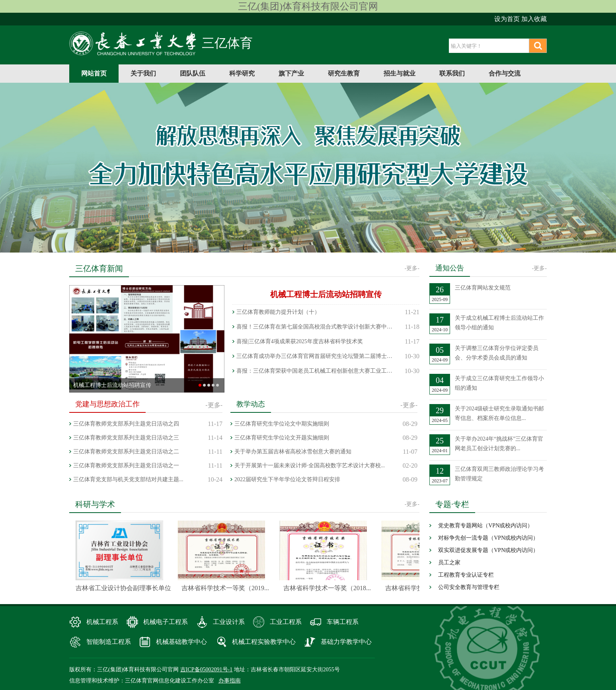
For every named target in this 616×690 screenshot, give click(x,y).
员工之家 (449, 563)
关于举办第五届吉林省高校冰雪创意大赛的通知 (293, 452)
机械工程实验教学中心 (264, 642)
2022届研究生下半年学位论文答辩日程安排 (287, 479)
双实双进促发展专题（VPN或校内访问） (488, 550)
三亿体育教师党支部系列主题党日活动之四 (126, 424)
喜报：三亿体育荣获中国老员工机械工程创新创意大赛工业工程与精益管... (316, 371)
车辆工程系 (343, 622)
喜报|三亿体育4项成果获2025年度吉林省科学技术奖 (300, 341)
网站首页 (94, 73)
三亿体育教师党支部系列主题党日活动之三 (126, 438)
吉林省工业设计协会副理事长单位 (125, 588)
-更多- (412, 268)
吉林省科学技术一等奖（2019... (227, 588)
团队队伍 (193, 73)
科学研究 (242, 73)
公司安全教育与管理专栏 (469, 587)
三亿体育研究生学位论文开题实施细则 (282, 438)
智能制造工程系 (109, 642)
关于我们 (143, 73)
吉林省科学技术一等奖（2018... (329, 588)
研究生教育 (344, 73)
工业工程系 (286, 622)
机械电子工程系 (166, 622)
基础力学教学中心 (346, 642)
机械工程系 (102, 622)
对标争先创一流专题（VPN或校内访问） (488, 538)
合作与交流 (505, 73)
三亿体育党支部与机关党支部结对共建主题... (128, 479)
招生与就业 (400, 73)
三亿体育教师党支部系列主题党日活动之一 (126, 466)
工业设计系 (229, 622)
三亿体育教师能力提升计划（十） (278, 312)
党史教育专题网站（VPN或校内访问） (485, 526)
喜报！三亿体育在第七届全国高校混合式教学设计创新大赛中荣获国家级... (316, 327)
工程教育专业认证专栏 (466, 575)
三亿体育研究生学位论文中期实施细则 (282, 424)
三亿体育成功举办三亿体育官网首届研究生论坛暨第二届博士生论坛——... (316, 356)
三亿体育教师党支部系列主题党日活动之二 (126, 452)
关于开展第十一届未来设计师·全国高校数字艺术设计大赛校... (310, 466)
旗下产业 (291, 73)
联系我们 (452, 73)
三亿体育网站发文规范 (483, 288)
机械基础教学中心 (181, 642)
